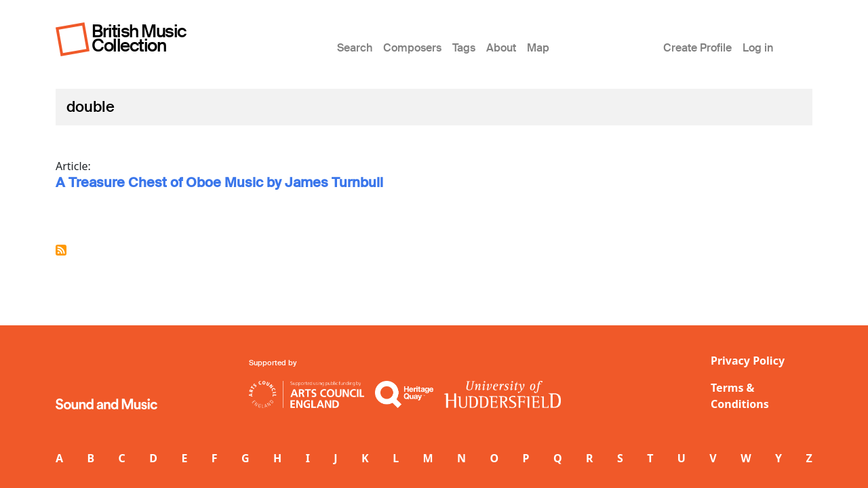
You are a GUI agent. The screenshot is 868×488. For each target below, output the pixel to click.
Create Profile (697, 48)
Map (538, 48)
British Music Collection (139, 38)
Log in (758, 48)
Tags (464, 48)
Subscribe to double (61, 250)
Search (355, 48)
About (501, 48)
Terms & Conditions (740, 396)
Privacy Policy (748, 361)
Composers (412, 48)
